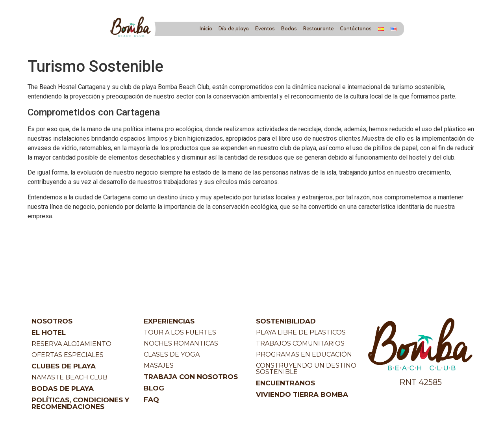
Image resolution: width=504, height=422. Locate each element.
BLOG (154, 388)
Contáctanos (356, 29)
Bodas (289, 29)
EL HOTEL (49, 333)
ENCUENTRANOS (285, 383)
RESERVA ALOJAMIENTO (71, 344)
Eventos (265, 29)
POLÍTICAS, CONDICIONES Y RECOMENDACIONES (80, 403)
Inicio (206, 29)
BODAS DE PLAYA (63, 389)
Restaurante (318, 29)
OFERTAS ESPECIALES (68, 355)
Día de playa (234, 29)
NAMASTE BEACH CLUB (69, 377)
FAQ (151, 400)
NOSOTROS (52, 321)
